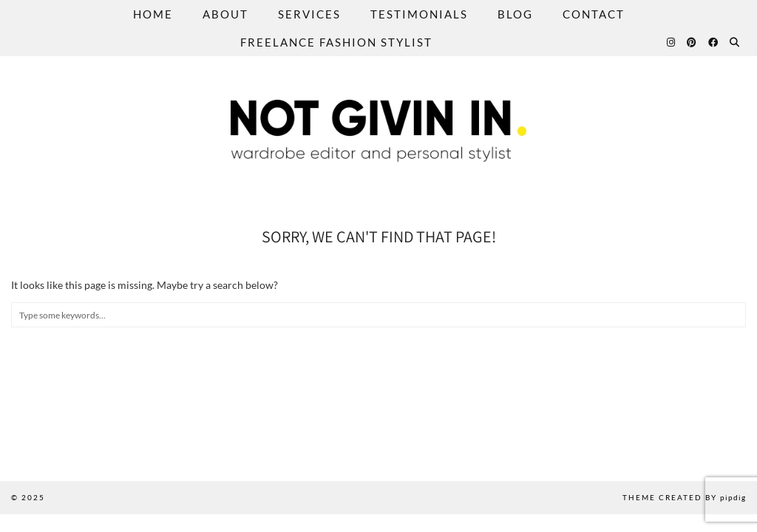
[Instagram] (672, 42)
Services (309, 14)
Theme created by (684, 497)
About (225, 14)
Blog (515, 14)
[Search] (735, 42)
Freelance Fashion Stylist (336, 42)
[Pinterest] (692, 42)
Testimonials (419, 14)
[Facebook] (714, 42)
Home (153, 14)
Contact (594, 14)
